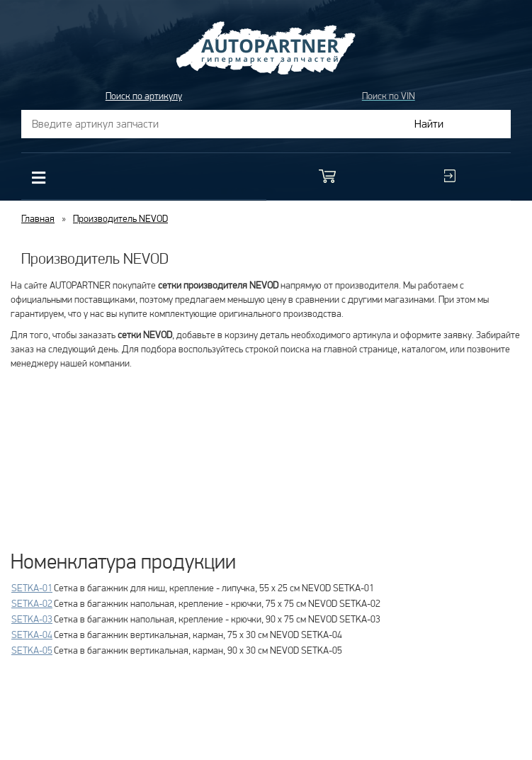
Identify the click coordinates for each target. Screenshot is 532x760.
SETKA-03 (32, 619)
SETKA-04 (32, 635)
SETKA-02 (32, 603)
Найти (429, 124)
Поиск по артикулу (144, 96)
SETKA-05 (32, 650)
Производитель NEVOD (120, 218)
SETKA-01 (32, 588)
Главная (38, 218)
